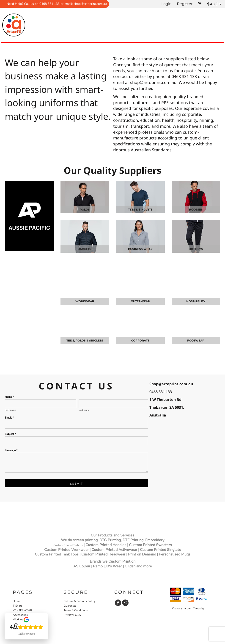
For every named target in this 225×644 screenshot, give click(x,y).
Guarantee (70, 606)
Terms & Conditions (76, 610)
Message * (11, 450)
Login (166, 4)
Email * (9, 418)
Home (16, 601)
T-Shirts (18, 606)
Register (185, 4)
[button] (4, 514)
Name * (9, 397)
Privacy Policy (72, 615)
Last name (84, 410)
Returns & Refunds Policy (80, 601)
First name (10, 410)
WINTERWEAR (22, 610)
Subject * (10, 434)
